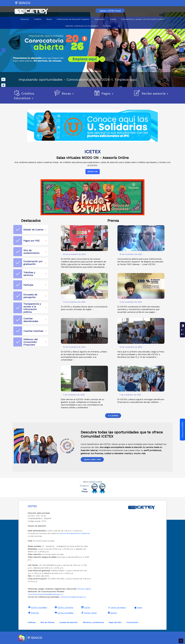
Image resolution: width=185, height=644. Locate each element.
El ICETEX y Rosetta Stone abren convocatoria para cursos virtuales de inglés (84, 308)
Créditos (38, 19)
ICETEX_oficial (89, 613)
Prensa (113, 19)
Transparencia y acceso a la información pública (143, 19)
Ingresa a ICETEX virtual (110, 11)
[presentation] (4, 50)
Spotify (112, 613)
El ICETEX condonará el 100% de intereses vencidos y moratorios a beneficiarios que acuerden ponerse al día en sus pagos (138, 309)
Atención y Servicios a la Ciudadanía (82, 26)
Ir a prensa (113, 416)
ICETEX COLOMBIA (37, 607)
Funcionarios (132, 622)
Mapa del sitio (115, 622)
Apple (138, 608)
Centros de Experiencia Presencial (74, 533)
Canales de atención (68, 622)
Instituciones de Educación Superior (73, 19)
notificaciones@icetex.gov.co (73, 597)
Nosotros (25, 19)
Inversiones (100, 19)
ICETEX (85, 607)
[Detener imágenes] (3, 85)
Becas (49, 19)
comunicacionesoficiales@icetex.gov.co (45, 594)
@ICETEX (33, 613)
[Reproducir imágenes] (3, 79)
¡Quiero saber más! (92, 459)
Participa (107, 26)
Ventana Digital (84, 589)
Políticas (32, 622)
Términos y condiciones (93, 622)
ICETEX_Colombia (64, 607)
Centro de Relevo (117, 608)
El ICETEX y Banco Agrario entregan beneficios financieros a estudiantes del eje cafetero (141, 401)
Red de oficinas (47, 622)
